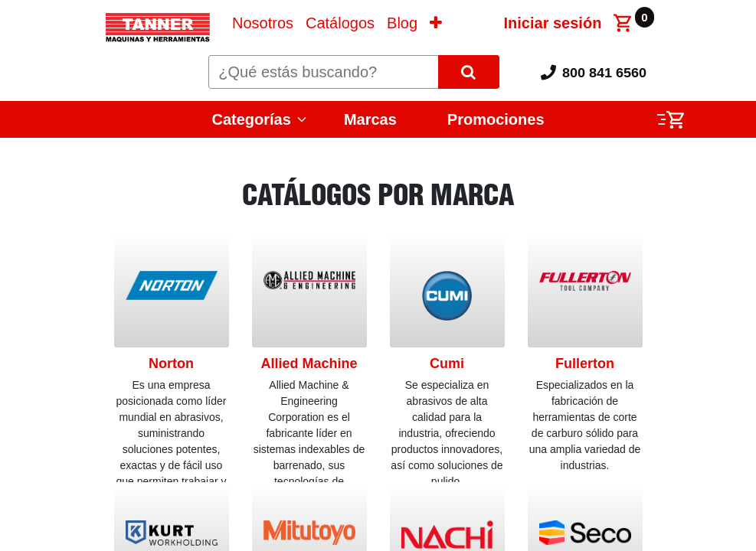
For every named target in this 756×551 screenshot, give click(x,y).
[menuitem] (263, 23)
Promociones (496, 119)
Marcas (370, 119)
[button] (436, 23)
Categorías (252, 119)
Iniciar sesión (553, 23)
